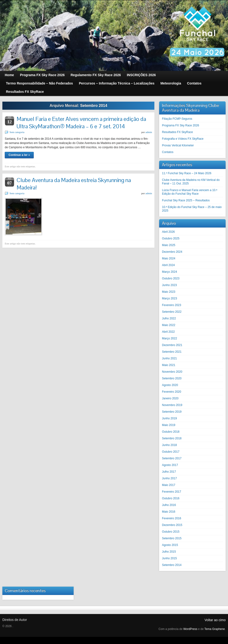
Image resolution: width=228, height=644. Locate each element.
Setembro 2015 (172, 538)
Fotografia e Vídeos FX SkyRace (183, 139)
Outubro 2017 (171, 452)
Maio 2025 (169, 245)
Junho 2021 (169, 358)
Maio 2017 (169, 485)
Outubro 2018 (171, 432)
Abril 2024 (168, 265)
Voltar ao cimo (215, 620)
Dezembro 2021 (172, 345)
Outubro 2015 (171, 532)
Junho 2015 (169, 558)
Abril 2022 (168, 332)
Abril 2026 (168, 232)
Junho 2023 (169, 285)
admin (149, 132)
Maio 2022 (169, 325)
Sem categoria (17, 132)
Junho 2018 (169, 445)
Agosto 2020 (170, 385)
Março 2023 (169, 298)
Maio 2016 (169, 512)
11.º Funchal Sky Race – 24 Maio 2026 (187, 173)
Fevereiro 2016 (172, 518)
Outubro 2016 (171, 498)
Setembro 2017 (172, 458)
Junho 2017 (169, 478)
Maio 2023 (169, 292)
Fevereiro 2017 (172, 492)
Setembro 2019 (172, 412)
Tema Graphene (215, 629)
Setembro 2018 (172, 438)
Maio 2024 (169, 258)
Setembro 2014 (172, 565)
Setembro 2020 (172, 378)
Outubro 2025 (171, 238)
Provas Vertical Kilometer (178, 145)
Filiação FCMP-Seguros (177, 119)
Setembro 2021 (172, 352)
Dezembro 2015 (172, 525)
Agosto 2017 (170, 465)
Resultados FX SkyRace (177, 132)
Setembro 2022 (172, 312)
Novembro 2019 (172, 405)
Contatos (168, 152)
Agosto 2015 (170, 545)
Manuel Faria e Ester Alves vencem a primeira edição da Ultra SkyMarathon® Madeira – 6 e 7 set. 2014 (81, 123)
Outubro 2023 (171, 278)
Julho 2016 (169, 505)
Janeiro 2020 (170, 398)
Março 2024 (169, 272)
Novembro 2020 (172, 372)
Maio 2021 (169, 365)
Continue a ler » (19, 155)
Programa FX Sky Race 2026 (180, 125)
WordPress (190, 629)
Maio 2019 (169, 425)
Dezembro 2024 (172, 252)
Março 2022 (169, 338)
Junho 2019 (169, 418)
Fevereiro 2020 (172, 392)
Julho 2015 (169, 552)
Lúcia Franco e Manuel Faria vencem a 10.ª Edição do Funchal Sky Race (190, 192)
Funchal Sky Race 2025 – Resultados (186, 200)
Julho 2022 (169, 318)
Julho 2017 (169, 472)
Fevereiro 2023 (172, 305)
